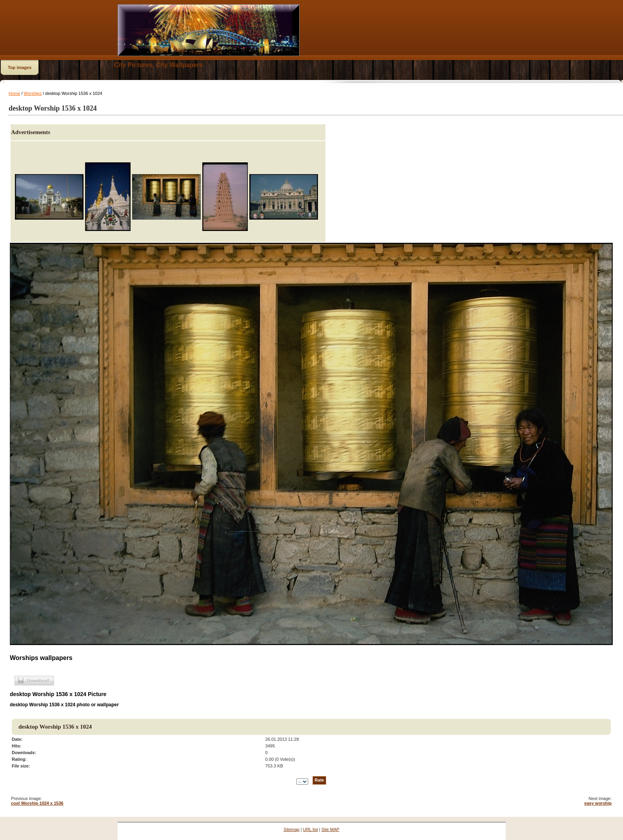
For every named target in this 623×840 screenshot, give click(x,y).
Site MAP (331, 829)
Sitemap (291, 829)
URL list (311, 829)
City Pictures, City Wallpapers (158, 65)
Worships (33, 93)
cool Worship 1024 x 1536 (37, 803)
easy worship (598, 803)
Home (14, 93)
